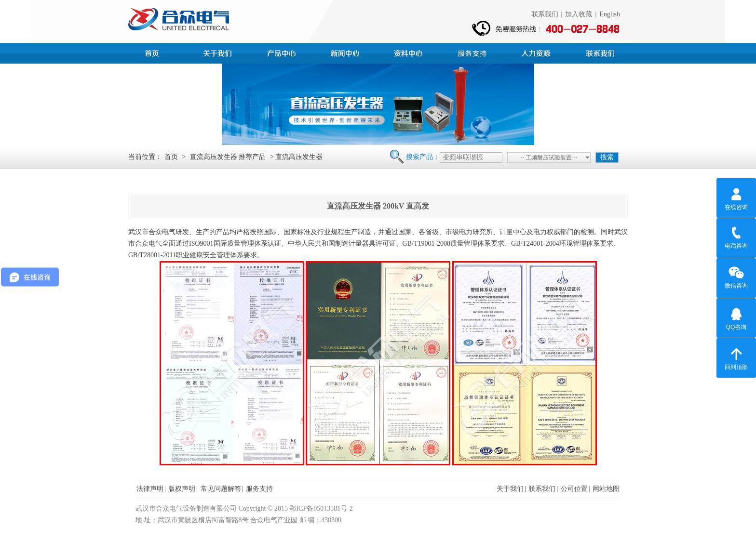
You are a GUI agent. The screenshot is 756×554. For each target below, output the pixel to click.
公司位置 (574, 489)
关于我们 (510, 489)
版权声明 (182, 489)
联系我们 (545, 14)
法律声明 (150, 489)
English (610, 14)
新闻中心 (346, 52)
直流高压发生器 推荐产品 (228, 157)
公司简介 (219, 52)
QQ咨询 (736, 317)
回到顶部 (736, 357)
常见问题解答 (221, 489)
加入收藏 (579, 14)
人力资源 (537, 52)
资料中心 (410, 52)
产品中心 (283, 52)
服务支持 (473, 52)
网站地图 (606, 489)
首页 (155, 52)
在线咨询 (736, 198)
